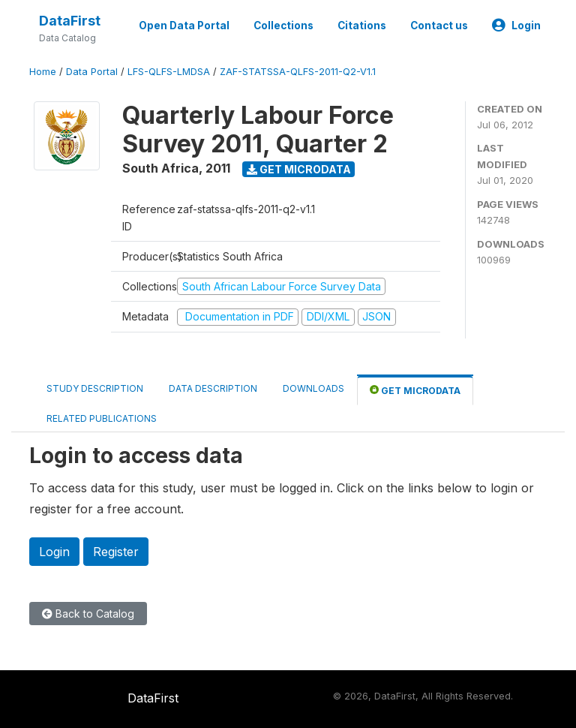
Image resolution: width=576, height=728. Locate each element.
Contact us (439, 26)
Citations (362, 26)
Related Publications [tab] (102, 418)
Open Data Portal (184, 26)
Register (116, 552)
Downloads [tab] (313, 388)
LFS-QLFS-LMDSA (169, 72)
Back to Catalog (88, 614)
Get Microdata (299, 169)
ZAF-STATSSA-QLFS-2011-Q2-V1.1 (298, 72)
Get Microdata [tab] (415, 390)
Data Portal (92, 72)
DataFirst (70, 21)
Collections (283, 26)
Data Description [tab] (213, 388)
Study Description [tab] (95, 388)
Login (516, 26)
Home (43, 72)
